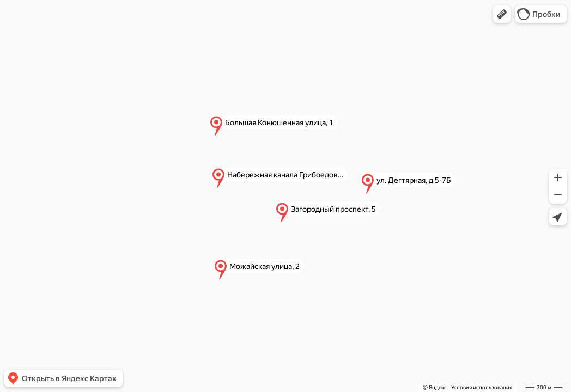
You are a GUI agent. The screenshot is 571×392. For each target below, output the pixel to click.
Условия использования (482, 387)
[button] (502, 14)
